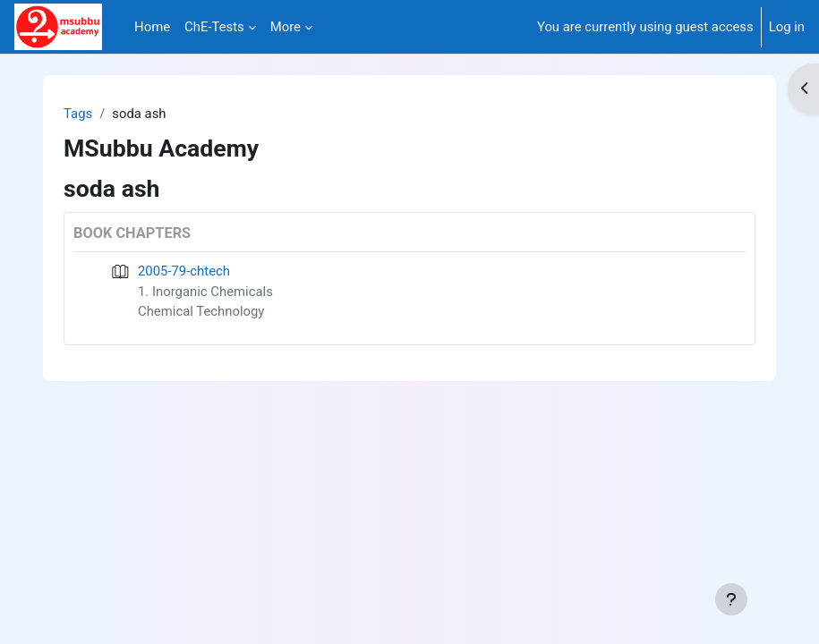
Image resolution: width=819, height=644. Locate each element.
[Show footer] (731, 599)
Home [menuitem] (152, 27)
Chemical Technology (201, 311)
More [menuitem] (286, 27)
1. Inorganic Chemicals (205, 292)
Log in (787, 27)
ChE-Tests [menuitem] (214, 27)
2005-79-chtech (184, 271)
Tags (78, 114)
